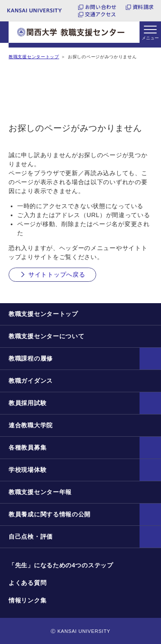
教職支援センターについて (46, 336)
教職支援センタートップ (34, 57)
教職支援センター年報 (40, 492)
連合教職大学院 (31, 425)
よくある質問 (27, 583)
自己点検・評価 (31, 537)
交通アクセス (100, 14)
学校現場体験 (27, 470)
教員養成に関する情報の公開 (50, 514)
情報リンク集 (27, 600)
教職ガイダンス (31, 381)
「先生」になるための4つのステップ (61, 565)
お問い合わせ (101, 7)
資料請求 (143, 7)
